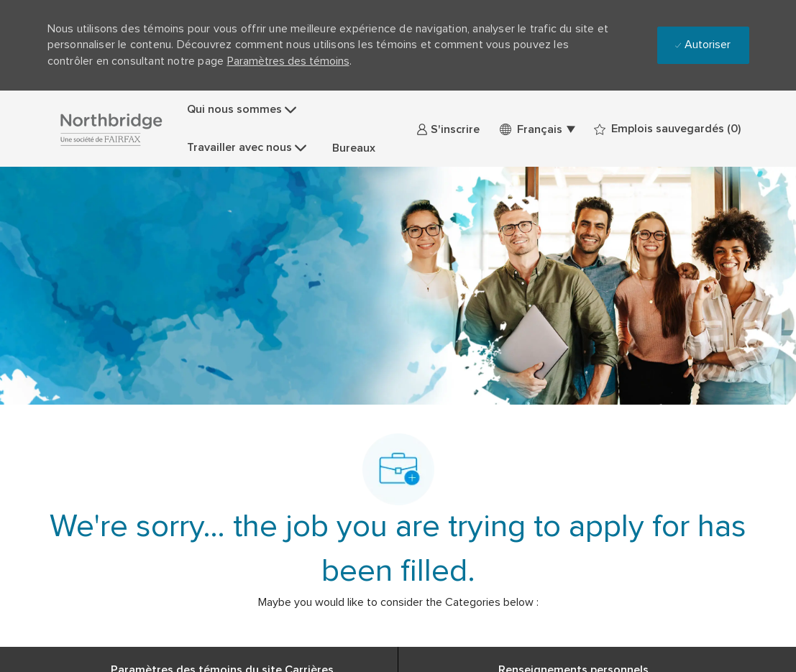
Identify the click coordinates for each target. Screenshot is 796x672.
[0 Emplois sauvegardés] (667, 129)
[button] (537, 129)
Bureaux (354, 148)
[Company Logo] (111, 129)
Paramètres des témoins (288, 61)
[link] (448, 129)
